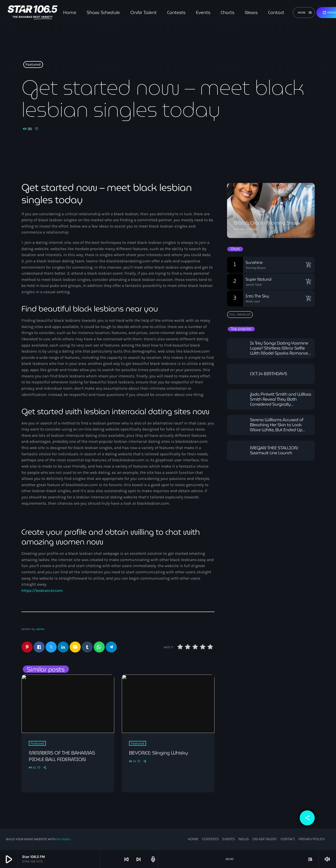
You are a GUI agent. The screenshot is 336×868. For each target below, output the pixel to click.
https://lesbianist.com (42, 591)
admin (40, 629)
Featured (33, 65)
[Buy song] (308, 265)
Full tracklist (240, 314)
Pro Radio (63, 840)
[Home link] (32, 13)
